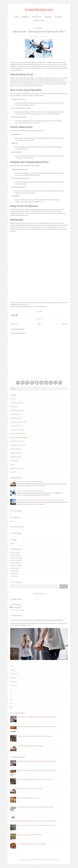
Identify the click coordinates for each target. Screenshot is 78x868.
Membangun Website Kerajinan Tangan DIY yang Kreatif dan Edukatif (36, 726)
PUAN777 (13, 472)
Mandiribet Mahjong (16, 457)
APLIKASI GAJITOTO (16, 426)
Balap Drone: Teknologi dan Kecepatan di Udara (39, 31)
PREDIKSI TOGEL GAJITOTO (19, 422)
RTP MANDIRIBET (15, 414)
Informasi (25, 17)
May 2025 (13, 576)
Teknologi (48, 17)
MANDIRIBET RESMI (16, 418)
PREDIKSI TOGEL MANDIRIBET (19, 437)
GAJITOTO (13, 399)
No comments (43, 36)
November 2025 (15, 560)
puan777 (13, 464)
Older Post (64, 324)
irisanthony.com (39, 10)
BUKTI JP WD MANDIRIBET (18, 434)
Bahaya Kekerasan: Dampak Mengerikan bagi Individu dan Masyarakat (38, 620)
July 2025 (13, 571)
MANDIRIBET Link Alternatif (18, 445)
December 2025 (15, 558)
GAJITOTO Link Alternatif (17, 430)
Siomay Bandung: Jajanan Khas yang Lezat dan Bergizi (31, 844)
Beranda (12, 544)
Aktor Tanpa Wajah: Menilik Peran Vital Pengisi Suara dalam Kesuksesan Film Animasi (33, 821)
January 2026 (14, 555)
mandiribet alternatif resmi (17, 403)
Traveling (58, 17)
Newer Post (14, 324)
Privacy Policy (39, 20)
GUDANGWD (14, 461)
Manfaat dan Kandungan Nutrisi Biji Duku (28, 798)
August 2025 (14, 568)
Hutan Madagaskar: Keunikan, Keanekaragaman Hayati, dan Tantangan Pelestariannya (40, 500)
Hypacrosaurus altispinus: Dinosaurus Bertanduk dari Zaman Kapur (35, 807)
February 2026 (14, 552)
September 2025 (15, 566)
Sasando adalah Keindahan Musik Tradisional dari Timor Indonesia (35, 736)
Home (16, 17)
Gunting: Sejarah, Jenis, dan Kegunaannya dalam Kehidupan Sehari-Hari (36, 825)
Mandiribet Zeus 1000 (16, 453)
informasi (39, 28)
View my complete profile (17, 610)
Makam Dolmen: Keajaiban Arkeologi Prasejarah (30, 482)
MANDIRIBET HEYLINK (17, 410)
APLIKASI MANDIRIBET (17, 441)
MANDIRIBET (14, 407)
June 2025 (13, 574)
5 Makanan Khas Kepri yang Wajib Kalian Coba (29, 835)
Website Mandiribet (16, 449)
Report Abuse (17, 599)
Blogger (42, 593)
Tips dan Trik (36, 17)
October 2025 (14, 563)
